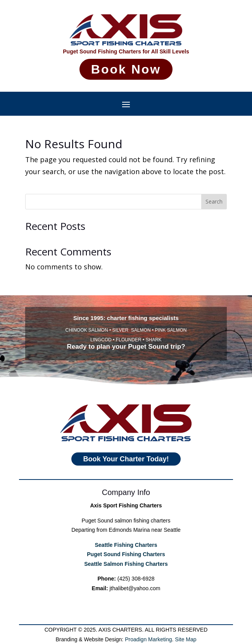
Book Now (126, 69)
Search (214, 201)
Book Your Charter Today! (126, 475)
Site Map (186, 639)
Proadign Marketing (148, 639)
